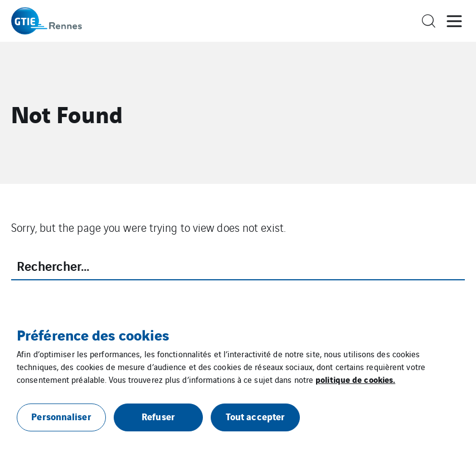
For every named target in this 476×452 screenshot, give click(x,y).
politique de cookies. (355, 379)
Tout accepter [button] (255, 416)
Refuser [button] (158, 416)
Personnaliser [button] (61, 416)
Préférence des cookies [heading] (93, 334)
